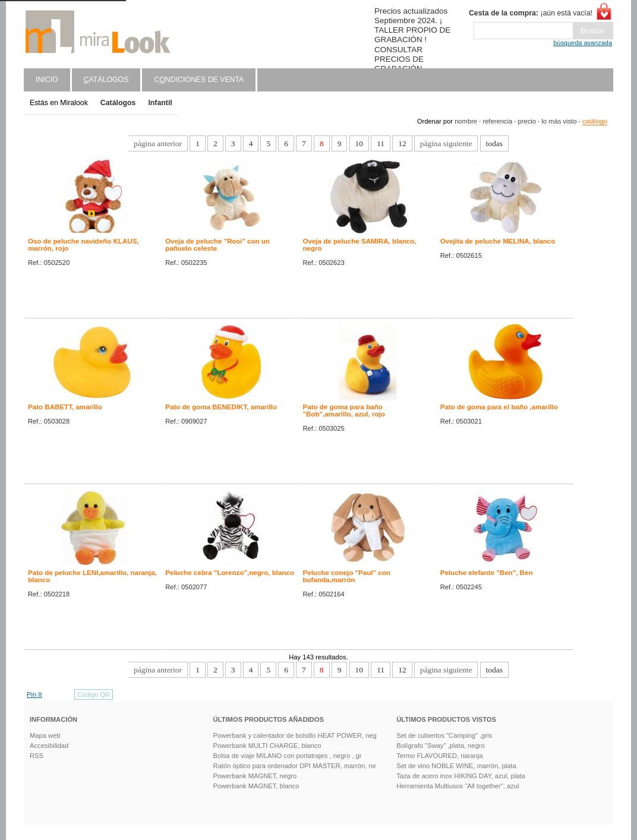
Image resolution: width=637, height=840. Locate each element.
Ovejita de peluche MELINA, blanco (498, 241)
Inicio (47, 80)
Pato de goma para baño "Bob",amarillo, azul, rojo (343, 410)
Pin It (34, 694)
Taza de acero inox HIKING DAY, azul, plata (461, 776)
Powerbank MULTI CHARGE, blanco (267, 746)
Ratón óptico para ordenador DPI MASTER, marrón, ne (295, 766)
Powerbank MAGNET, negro (255, 776)
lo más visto (559, 121)
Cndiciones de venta (199, 80)
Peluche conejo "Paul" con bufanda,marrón (346, 576)
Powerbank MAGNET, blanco (256, 786)
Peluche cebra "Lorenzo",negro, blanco (230, 573)
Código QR (94, 694)
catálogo (595, 121)
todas (494, 143)
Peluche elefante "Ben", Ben (487, 573)
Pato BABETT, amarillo (65, 407)
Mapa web (45, 735)
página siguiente (446, 143)
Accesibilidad (49, 746)
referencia (497, 121)
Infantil (160, 103)
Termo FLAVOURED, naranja (439, 756)
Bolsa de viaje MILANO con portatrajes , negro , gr (288, 756)
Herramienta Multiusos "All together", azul (458, 786)
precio (526, 121)
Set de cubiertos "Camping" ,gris (444, 735)
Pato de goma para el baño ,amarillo (499, 407)
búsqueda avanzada (583, 43)
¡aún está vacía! (531, 13)
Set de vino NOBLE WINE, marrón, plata (456, 766)
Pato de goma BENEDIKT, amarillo (221, 407)
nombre (466, 121)
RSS (37, 756)
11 (381, 143)
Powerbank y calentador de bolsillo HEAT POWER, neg (295, 735)
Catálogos (118, 103)
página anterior (158, 143)
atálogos (106, 80)
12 (402, 143)
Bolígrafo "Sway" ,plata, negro (441, 746)
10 (359, 143)
